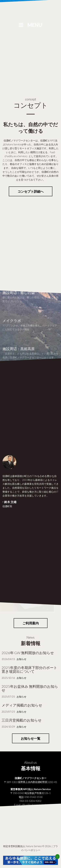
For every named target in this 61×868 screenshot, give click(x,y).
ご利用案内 (31, 623)
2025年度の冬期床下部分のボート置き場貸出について (29, 669)
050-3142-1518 (34, 797)
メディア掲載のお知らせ (22, 705)
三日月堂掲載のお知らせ (22, 720)
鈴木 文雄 (10, 502)
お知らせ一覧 (31, 738)
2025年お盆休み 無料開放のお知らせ (30, 688)
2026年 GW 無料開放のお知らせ (28, 653)
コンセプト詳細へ (31, 191)
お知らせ (21, 659)
